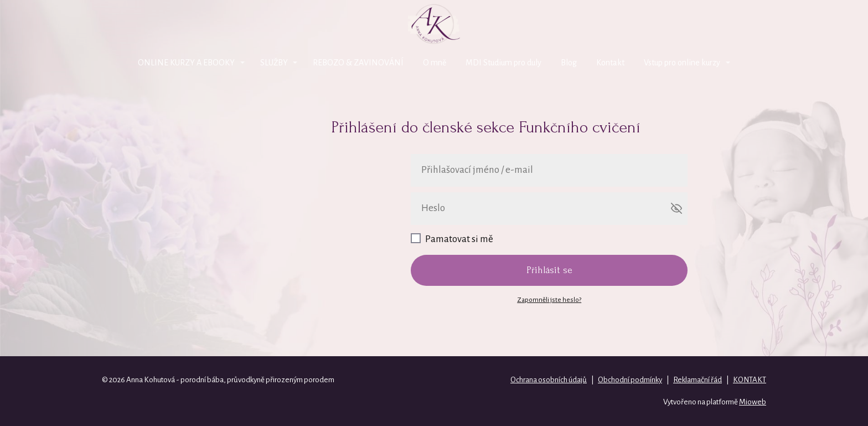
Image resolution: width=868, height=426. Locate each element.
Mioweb (753, 402)
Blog (569, 63)
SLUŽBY (274, 63)
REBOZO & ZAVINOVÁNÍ (358, 63)
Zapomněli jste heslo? (549, 300)
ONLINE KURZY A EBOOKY (186, 63)
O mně (435, 63)
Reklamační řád (697, 380)
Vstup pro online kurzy (682, 63)
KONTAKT (750, 380)
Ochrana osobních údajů (549, 380)
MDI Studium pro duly (503, 63)
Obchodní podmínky (630, 380)
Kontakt (610, 63)
